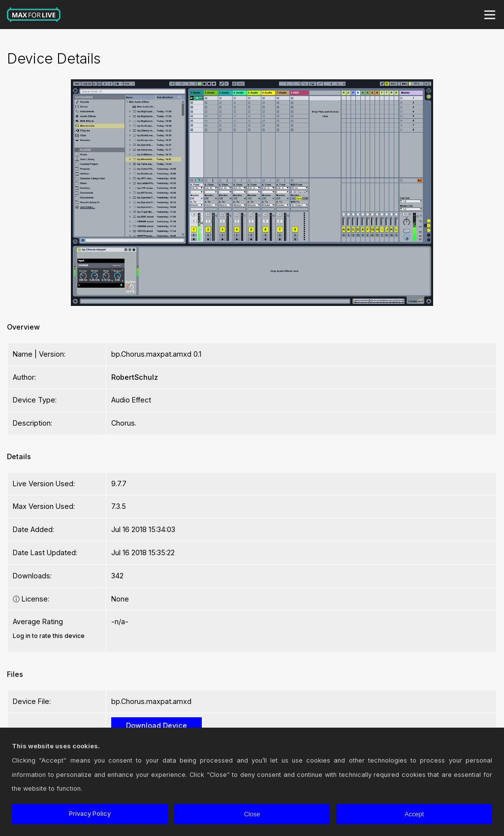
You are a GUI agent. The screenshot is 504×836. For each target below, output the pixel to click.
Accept (414, 814)
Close (252, 814)
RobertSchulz (135, 377)
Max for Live (34, 15)
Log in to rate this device (49, 636)
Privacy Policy (90, 814)
